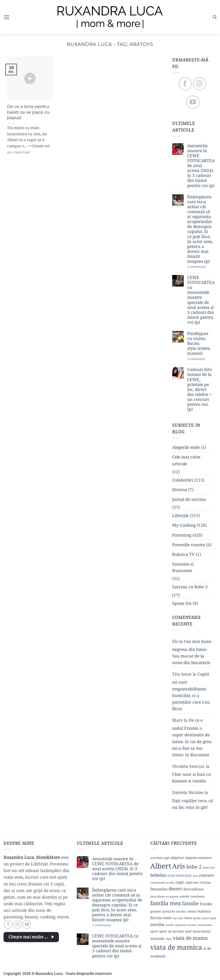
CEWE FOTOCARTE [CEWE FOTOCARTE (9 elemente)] (180, 876)
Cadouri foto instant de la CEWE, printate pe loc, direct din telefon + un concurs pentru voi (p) (200, 390)
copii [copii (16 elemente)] (180, 882)
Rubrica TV (183, 554)
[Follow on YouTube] (193, 102)
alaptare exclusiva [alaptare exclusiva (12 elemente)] (199, 858)
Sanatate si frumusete (183, 567)
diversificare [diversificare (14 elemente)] (194, 889)
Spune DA (182, 603)
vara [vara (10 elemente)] (169, 939)
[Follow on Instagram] (199, 84)
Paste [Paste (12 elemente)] (188, 918)
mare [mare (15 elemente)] (168, 918)
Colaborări (183, 480)
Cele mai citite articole (186, 460)
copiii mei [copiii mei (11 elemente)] (192, 882)
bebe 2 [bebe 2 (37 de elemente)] (194, 867)
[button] (7, 17)
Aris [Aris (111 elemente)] (179, 866)
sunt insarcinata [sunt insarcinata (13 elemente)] (198, 931)
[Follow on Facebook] (185, 84)
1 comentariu (200, 267)
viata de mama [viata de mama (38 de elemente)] (190, 938)
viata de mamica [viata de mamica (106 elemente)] (176, 947)
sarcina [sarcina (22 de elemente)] (157, 924)
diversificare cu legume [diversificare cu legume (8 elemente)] (164, 896)
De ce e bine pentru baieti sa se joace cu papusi (28, 112)
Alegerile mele (186, 447)
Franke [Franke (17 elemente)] (206, 904)
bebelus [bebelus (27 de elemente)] (158, 875)
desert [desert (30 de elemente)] (175, 889)
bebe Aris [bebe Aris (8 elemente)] (209, 868)
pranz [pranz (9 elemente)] (197, 918)
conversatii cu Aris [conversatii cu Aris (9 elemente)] (162, 882)
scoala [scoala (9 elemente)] (170, 925)
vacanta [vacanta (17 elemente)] (157, 938)
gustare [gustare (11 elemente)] (156, 911)
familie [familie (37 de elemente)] (190, 903)
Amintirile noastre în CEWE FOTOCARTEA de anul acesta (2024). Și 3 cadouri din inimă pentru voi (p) (201, 166)
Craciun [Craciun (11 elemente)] (206, 882)
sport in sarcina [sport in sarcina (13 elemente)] (171, 931)
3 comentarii (200, 359)
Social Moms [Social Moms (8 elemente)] (205, 925)
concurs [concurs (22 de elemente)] (207, 875)
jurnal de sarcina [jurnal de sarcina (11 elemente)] (174, 911)
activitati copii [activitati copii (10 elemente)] (160, 858)
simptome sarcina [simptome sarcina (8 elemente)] (185, 925)
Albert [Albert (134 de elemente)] (161, 866)
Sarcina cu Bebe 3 (190, 587)
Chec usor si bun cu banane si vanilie (191, 778)
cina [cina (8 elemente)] (195, 876)
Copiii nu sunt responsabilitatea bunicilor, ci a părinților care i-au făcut (191, 691)
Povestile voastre (189, 545)
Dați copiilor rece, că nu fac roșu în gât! (193, 804)
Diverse (180, 490)
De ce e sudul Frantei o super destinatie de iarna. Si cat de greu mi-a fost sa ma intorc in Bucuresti (192, 738)
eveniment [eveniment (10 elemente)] (198, 896)
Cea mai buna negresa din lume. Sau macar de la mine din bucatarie (192, 652)
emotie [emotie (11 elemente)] (185, 896)
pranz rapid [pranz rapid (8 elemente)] (209, 918)
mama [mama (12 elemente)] (192, 911)
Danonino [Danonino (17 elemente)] (159, 889)
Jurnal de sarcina (189, 499)
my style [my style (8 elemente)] (178, 918)
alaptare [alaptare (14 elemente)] (177, 858)
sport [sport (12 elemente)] (154, 931)
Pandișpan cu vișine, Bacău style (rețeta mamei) (199, 343)
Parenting (182, 535)
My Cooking (184, 525)
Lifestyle (180, 516)
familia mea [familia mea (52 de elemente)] (166, 903)
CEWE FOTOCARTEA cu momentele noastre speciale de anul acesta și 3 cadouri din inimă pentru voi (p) (201, 300)
